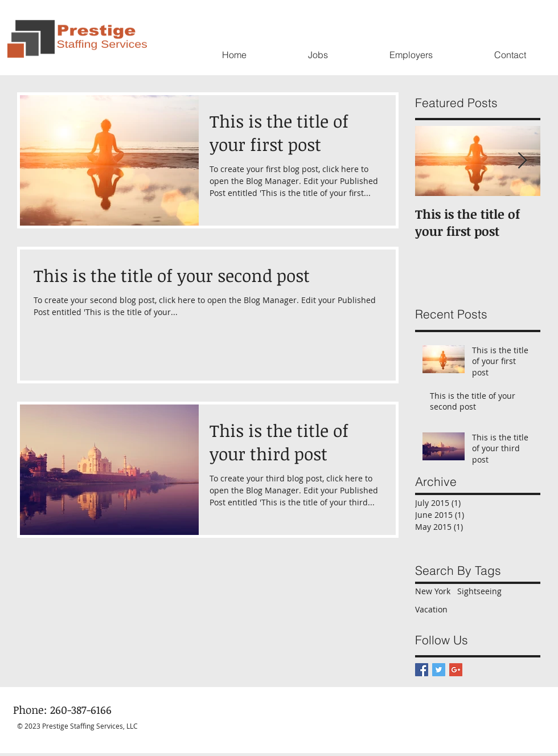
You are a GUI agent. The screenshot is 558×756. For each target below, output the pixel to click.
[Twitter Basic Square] (439, 670)
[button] (318, 55)
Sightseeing (479, 591)
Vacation (431, 609)
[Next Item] (522, 162)
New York (433, 591)
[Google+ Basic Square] (456, 670)
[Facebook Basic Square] (422, 670)
